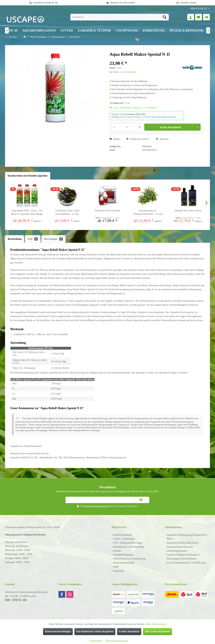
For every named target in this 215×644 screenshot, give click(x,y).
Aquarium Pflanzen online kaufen (183, 543)
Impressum (119, 571)
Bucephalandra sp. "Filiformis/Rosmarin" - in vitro (148, 212)
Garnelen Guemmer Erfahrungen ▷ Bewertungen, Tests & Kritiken (184, 557)
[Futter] (67, 31)
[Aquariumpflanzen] (39, 31)
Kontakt (117, 551)
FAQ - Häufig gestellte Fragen (128, 543)
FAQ (33, 239)
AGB (116, 567)
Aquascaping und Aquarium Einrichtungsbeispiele (180, 549)
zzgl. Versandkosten (128, 72)
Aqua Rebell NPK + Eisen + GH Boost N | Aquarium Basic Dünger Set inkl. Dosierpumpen (27, 213)
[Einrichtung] (154, 31)
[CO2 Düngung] (127, 31)
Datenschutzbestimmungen (96, 506)
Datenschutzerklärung (124, 563)
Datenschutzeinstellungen (58, 632)
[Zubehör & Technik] (94, 31)
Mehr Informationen (156, 624)
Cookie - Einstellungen (124, 539)
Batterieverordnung (123, 535)
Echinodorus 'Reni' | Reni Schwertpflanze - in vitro (67, 212)
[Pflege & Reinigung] (187, 31)
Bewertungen (53, 239)
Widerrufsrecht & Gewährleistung (129, 559)
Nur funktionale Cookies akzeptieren (95, 632)
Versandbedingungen (123, 555)
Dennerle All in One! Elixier (188, 211)
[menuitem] (199, 9)
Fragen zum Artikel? (138, 139)
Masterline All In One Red (108, 211)
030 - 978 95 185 (16, 600)
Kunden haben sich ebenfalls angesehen (28, 176)
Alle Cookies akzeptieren (157, 632)
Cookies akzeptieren (129, 632)
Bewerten (162, 139)
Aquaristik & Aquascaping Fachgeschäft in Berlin (187, 537)
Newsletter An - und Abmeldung (129, 547)
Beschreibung (15, 239)
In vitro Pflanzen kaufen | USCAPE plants (187, 563)
